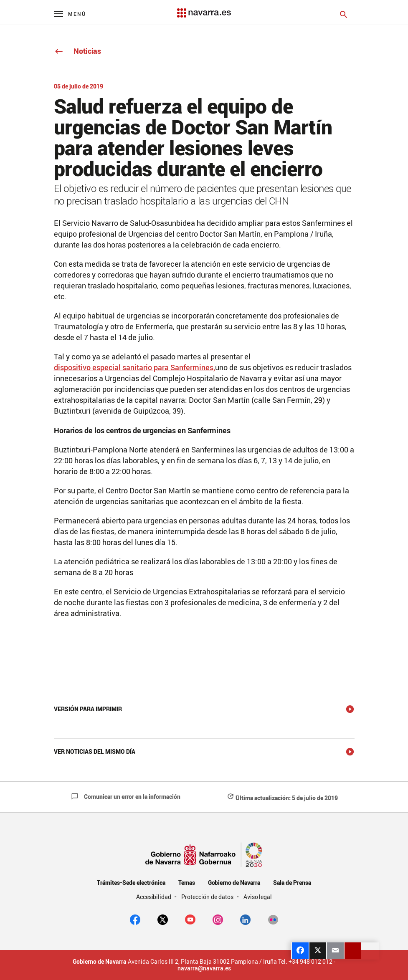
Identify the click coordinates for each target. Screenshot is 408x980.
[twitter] (163, 919)
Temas (187, 883)
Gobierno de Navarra (234, 883)
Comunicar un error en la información (126, 797)
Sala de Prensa (292, 883)
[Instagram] (218, 919)
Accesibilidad (155, 897)
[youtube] (190, 919)
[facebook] (135, 919)
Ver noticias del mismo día (95, 751)
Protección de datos (208, 897)
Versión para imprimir (88, 709)
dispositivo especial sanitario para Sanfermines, (134, 367)
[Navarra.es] (204, 9)
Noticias (77, 51)
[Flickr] (273, 919)
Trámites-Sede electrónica (131, 883)
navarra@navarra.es (204, 968)
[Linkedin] (245, 919)
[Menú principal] (70, 14)
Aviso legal (258, 897)
